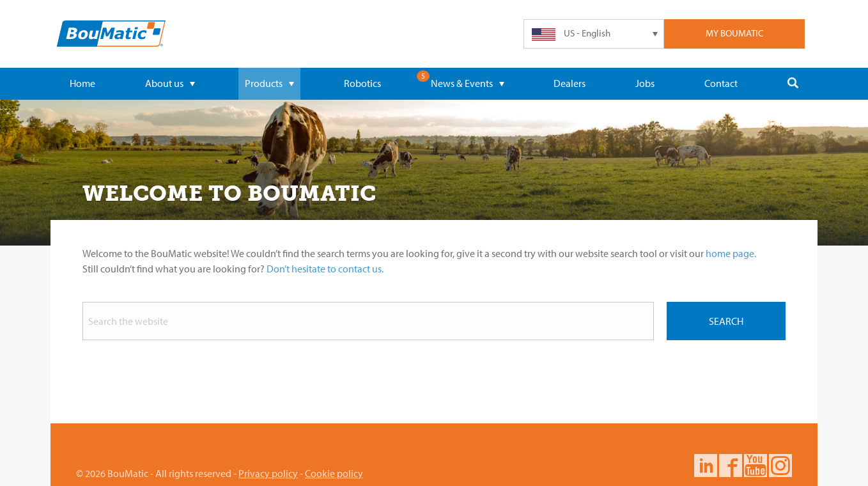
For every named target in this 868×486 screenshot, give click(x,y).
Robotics (362, 83)
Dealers (570, 83)
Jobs (645, 83)
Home (82, 83)
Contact (721, 83)
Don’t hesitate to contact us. (325, 269)
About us (170, 83)
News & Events (468, 83)
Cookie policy (334, 473)
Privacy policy (268, 473)
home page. (731, 253)
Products (269, 83)
